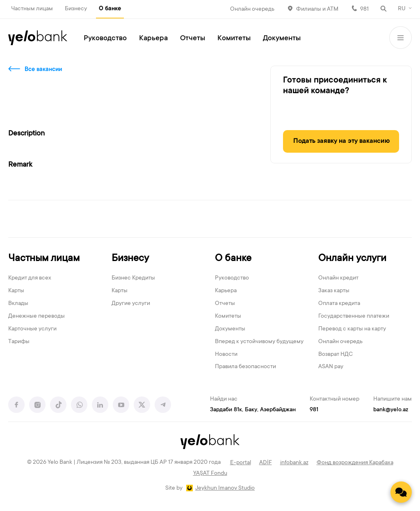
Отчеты (193, 39)
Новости (226, 355)
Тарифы (19, 342)
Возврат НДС (336, 355)
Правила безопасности (245, 367)
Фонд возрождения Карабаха (355, 463)
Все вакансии (43, 70)
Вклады (18, 304)
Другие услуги (131, 304)
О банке (110, 9)
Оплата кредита (339, 304)
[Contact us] (401, 492)
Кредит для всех (30, 278)
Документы (282, 39)
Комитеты (234, 39)
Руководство (105, 39)
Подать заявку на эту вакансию (341, 141)
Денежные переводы (37, 316)
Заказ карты (334, 291)
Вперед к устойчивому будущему (259, 342)
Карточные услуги (32, 329)
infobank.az (294, 463)
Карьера (153, 39)
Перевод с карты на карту (352, 329)
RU (402, 9)
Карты (16, 291)
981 (364, 9)
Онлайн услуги (352, 259)
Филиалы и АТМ (317, 9)
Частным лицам (32, 9)
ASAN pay (331, 367)
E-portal (241, 463)
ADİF (266, 463)
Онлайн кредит (338, 278)
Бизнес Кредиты (133, 278)
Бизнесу (76, 9)
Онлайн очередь (252, 9)
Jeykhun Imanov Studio (225, 488)
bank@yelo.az (391, 410)
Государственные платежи (354, 316)
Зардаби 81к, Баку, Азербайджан (253, 410)
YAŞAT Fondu (210, 474)
